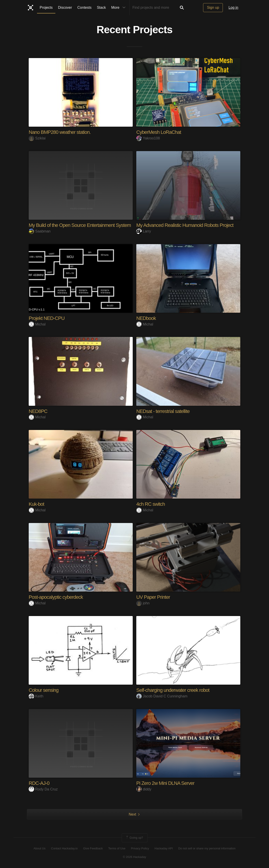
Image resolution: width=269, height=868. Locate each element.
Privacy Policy (140, 848)
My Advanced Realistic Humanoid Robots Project (185, 225)
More (119, 8)
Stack (101, 8)
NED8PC (38, 411)
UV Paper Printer (153, 597)
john (143, 603)
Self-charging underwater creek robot (173, 690)
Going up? (134, 838)
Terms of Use (117, 848)
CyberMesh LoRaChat (159, 132)
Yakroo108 (148, 138)
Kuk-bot (36, 504)
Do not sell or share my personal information (207, 848)
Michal (37, 324)
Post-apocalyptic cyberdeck (56, 597)
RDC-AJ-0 (39, 783)
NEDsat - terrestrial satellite (163, 411)
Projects (46, 8)
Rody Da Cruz (43, 789)
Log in (233, 8)
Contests (84, 8)
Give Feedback (93, 848)
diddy (144, 789)
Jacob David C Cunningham (162, 696)
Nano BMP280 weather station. (60, 132)
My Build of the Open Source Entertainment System (80, 225)
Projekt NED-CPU (47, 318)
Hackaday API (164, 848)
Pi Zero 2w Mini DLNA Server (165, 783)
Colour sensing (44, 690)
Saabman (40, 231)
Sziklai (37, 138)
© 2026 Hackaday (134, 857)
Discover (65, 8)
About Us (40, 848)
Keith (36, 696)
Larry (144, 231)
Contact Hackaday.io (64, 848)
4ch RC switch (151, 504)
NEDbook (146, 318)
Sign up (213, 8)
